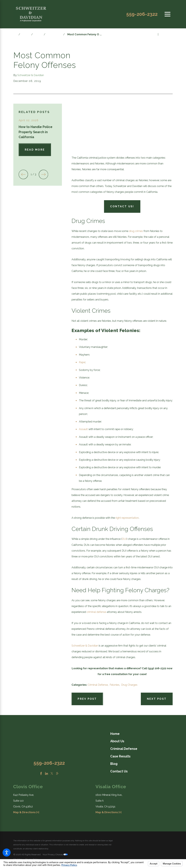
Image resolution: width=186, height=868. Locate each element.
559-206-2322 (142, 14)
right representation (127, 518)
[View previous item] (23, 174)
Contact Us (119, 771)
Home (115, 734)
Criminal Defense (98, 685)
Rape (82, 362)
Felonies (115, 685)
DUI (124, 539)
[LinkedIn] (47, 773)
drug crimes (136, 231)
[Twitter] (52, 773)
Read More (35, 150)
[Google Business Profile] (57, 773)
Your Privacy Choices (55, 854)
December (54, 34)
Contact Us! (122, 206)
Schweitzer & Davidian (85, 646)
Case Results (120, 756)
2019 (38, 34)
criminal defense (96, 612)
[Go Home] (16, 34)
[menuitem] (141, 734)
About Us (117, 741)
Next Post (157, 699)
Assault (83, 429)
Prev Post (87, 699)
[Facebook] (41, 773)
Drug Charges (129, 685)
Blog (26, 34)
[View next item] (43, 174)
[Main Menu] (167, 14)
